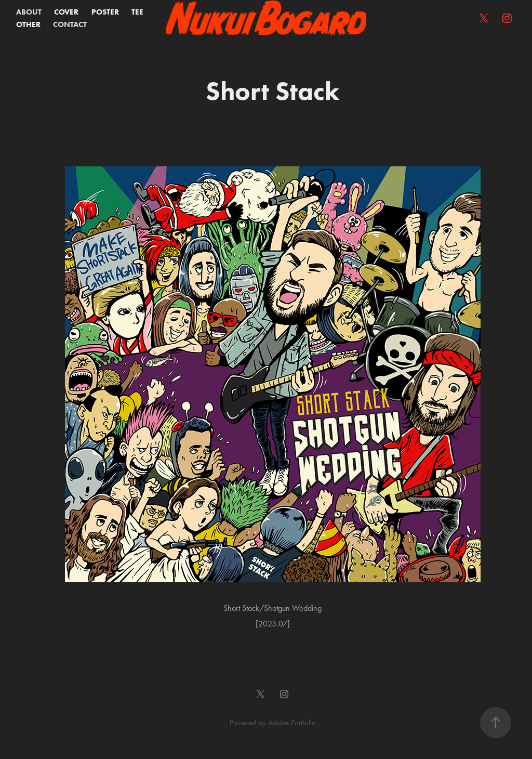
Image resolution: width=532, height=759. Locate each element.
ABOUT (29, 12)
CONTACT (70, 24)
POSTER (105, 12)
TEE (137, 12)
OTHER (28, 24)
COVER (66, 12)
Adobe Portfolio (292, 723)
